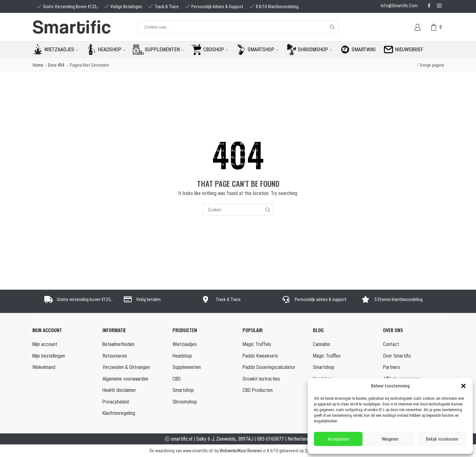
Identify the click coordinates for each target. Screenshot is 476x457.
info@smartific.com (399, 6)
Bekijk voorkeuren (442, 439)
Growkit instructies (261, 379)
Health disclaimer (119, 390)
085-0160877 (270, 439)
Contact (391, 344)
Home (38, 65)
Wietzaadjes (61, 50)
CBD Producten (258, 390)
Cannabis (322, 344)
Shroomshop (315, 50)
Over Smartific (397, 356)
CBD (177, 379)
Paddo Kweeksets (260, 356)
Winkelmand (44, 367)
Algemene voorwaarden (125, 379)
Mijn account (45, 344)
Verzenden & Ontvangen (126, 367)
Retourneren (115, 356)
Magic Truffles (327, 356)
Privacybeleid (116, 402)
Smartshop (263, 50)
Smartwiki (364, 50)
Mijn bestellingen (49, 356)
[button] (463, 386)
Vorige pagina (432, 65)
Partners (391, 367)
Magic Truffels (257, 344)
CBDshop (216, 50)
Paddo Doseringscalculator (269, 367)
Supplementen (164, 50)
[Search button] (332, 27)
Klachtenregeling (119, 413)
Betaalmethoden (118, 344)
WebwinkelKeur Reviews (241, 451)
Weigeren (390, 439)
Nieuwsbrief (409, 50)
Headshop (112, 50)
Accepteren (338, 439)
